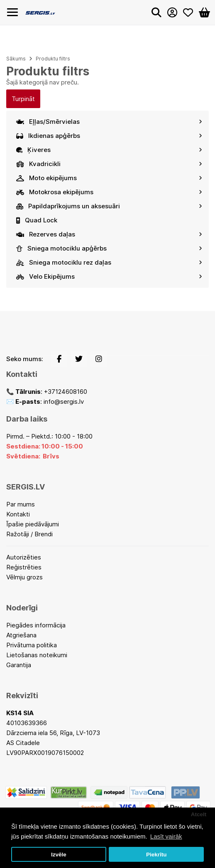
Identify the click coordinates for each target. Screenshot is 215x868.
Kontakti (18, 514)
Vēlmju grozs (24, 577)
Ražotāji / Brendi (29, 534)
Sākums (16, 59)
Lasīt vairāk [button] (166, 836)
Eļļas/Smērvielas (109, 122)
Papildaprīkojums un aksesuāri (109, 206)
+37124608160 (66, 392)
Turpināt (23, 99)
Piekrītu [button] (156, 855)
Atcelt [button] (199, 814)
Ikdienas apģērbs (109, 136)
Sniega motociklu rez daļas (109, 262)
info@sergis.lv (64, 401)
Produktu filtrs (53, 59)
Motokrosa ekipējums (109, 192)
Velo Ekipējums (109, 276)
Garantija (19, 665)
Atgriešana (21, 635)
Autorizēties (24, 557)
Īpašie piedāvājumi (33, 524)
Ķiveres (109, 150)
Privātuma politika (32, 645)
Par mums (21, 504)
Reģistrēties (24, 567)
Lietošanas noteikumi (37, 655)
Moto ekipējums (109, 178)
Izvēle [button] (59, 855)
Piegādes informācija (36, 625)
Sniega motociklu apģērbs (109, 248)
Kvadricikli (109, 164)
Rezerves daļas (109, 234)
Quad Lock (37, 220)
